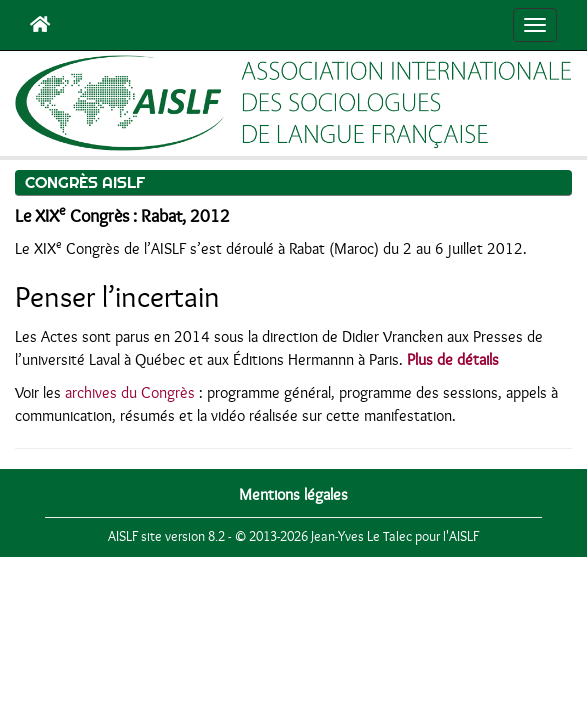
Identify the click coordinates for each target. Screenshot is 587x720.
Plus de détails (453, 360)
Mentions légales (293, 495)
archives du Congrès (130, 393)
